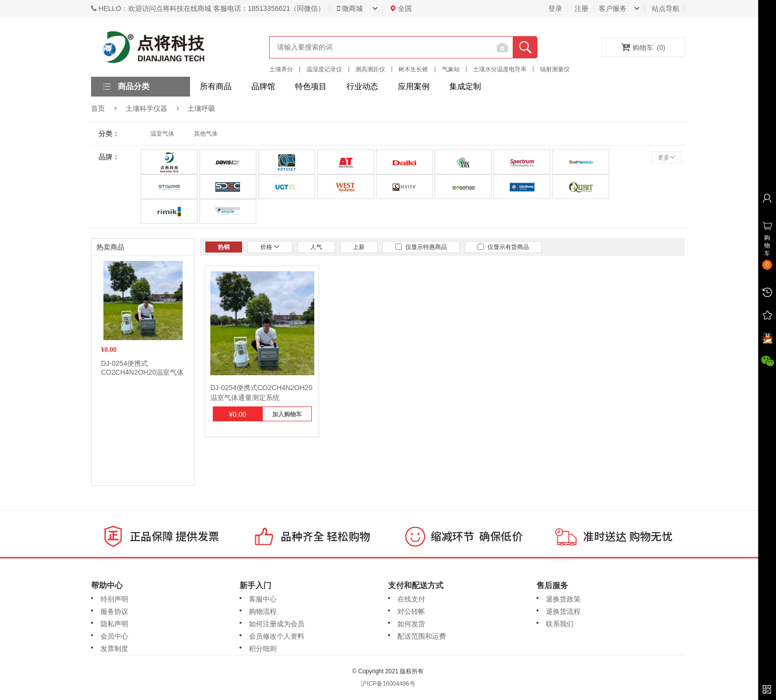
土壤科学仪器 (146, 108)
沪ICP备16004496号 (388, 684)
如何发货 (411, 624)
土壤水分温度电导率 (500, 69)
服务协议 (114, 611)
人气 (316, 247)
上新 (359, 247)
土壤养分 (281, 69)
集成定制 (465, 86)
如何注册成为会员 (277, 624)
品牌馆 (263, 86)
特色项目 (311, 86)
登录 (555, 8)
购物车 (643, 47)
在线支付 (411, 599)
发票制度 (114, 649)
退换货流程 (563, 611)
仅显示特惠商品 (421, 247)
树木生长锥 (413, 69)
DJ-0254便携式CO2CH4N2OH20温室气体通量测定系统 (142, 372)
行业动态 (362, 86)
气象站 (451, 69)
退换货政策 (563, 599)
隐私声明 (114, 624)
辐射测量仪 (555, 69)
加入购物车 (287, 414)
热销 (224, 247)
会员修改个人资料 (277, 636)
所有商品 (216, 86)
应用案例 (414, 86)
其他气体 (206, 134)
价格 (270, 247)
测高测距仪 (370, 69)
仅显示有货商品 (503, 247)
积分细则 (263, 649)
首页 (98, 108)
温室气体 (162, 134)
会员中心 (114, 636)
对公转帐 (411, 611)
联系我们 (560, 624)
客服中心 (263, 599)
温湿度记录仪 (324, 69)
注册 (582, 8)
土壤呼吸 (201, 108)
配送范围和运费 (422, 636)
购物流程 (263, 611)
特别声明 (114, 599)
